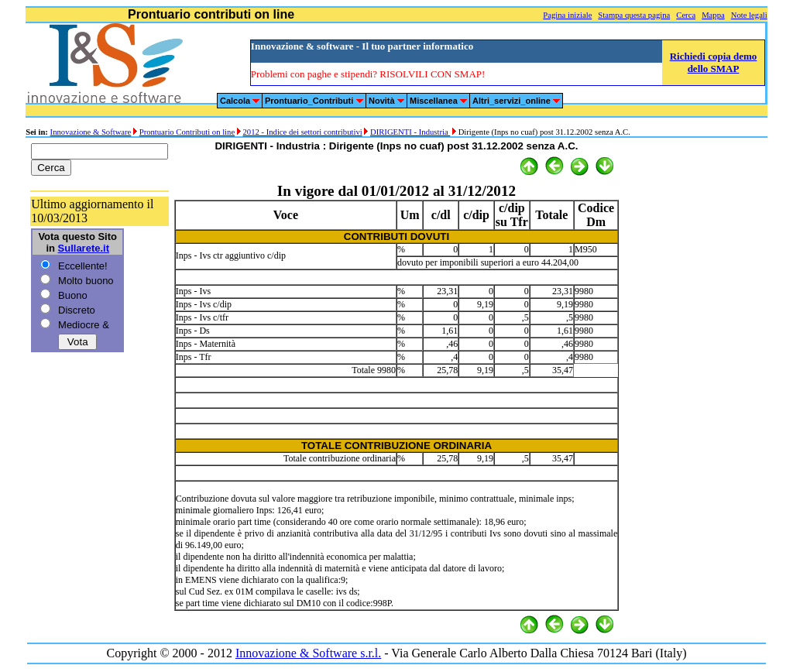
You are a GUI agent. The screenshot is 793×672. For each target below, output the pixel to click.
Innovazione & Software (91, 132)
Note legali (749, 15)
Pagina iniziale (567, 15)
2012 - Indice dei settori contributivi (302, 132)
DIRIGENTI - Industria (410, 132)
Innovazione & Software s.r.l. (308, 653)
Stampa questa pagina (634, 15)
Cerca (686, 15)
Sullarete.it (84, 248)
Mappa (713, 15)
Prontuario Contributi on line (187, 132)
